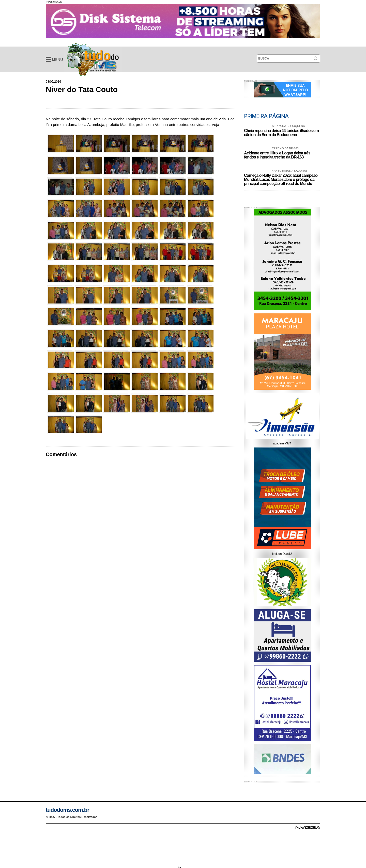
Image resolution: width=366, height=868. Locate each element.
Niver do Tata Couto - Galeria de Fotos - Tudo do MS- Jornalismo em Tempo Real (93, 59)
